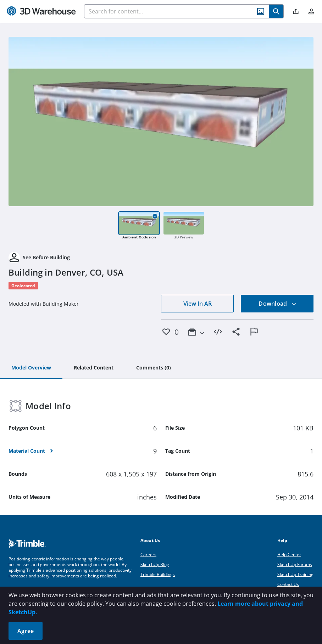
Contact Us (288, 584)
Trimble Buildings (158, 574)
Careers (148, 555)
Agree (26, 631)
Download (277, 304)
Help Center (289, 555)
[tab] (31, 368)
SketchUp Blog (155, 564)
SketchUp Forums (295, 564)
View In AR (198, 304)
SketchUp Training (295, 574)
